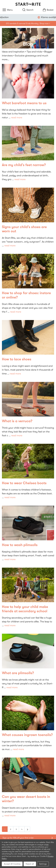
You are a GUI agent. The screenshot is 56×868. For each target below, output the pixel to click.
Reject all (30, 864)
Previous (2, 17)
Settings (43, 864)
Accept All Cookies (12, 864)
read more (17, 117)
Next (54, 17)
